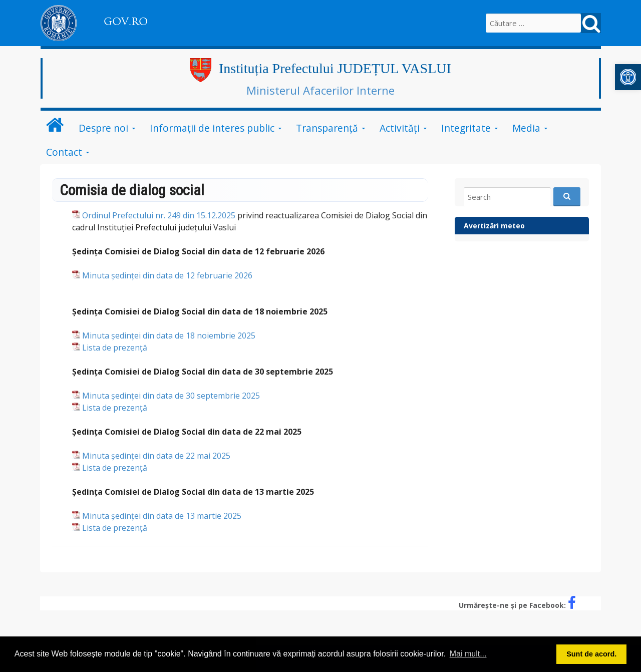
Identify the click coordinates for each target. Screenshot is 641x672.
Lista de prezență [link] (115, 348)
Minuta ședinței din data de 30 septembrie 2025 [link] (171, 396)
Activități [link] (400, 128)
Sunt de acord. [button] (591, 654)
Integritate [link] (466, 128)
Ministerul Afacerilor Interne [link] (320, 90)
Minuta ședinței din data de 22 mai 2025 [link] (156, 456)
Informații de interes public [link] (212, 128)
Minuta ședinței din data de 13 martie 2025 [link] (162, 516)
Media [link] (526, 128)
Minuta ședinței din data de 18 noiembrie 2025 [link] (169, 335)
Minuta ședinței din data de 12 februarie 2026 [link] (167, 275)
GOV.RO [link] (126, 22)
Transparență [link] (327, 128)
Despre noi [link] (103, 128)
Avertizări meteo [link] (494, 226)
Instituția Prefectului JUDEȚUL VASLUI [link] (335, 68)
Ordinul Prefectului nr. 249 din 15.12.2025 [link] (159, 215)
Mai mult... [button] (468, 654)
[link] (628, 77)
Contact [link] (64, 152)
